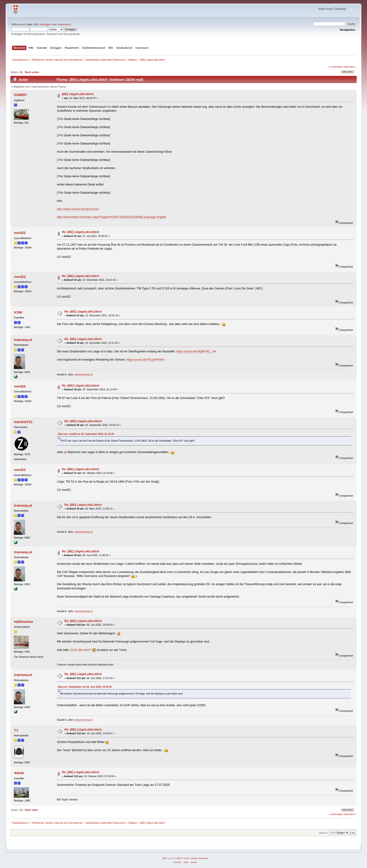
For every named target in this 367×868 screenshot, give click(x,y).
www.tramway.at (84, 374)
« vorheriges (336, 67)
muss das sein (80, 650)
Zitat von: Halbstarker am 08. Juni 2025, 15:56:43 (85, 687)
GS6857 (20, 95)
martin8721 (23, 422)
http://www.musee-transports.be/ (78, 209)
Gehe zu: (324, 833)
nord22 (20, 233)
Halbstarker (24, 622)
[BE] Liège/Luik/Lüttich (78, 94)
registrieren (64, 24)
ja (65, 452)
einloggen (45, 24)
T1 (16, 730)
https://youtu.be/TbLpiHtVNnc (146, 360)
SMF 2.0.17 (168, 858)
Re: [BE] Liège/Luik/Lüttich (80, 232)
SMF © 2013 (183, 858)
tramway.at (23, 340)
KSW (18, 312)
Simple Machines (199, 858)
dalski (19, 773)
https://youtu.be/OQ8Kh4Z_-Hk (196, 351)
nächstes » (350, 67)
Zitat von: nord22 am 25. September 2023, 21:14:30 (86, 434)
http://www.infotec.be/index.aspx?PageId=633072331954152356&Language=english (112, 217)
